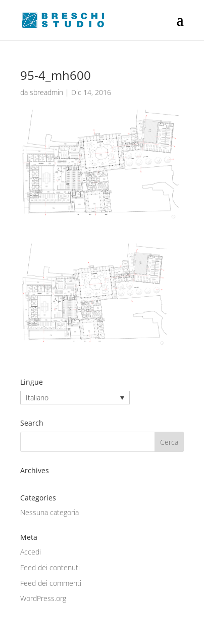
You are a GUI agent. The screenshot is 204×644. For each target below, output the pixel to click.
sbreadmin (46, 92)
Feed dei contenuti (50, 567)
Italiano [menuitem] (37, 398)
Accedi (31, 552)
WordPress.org (43, 598)
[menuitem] (75, 398)
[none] (75, 398)
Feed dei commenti (51, 583)
